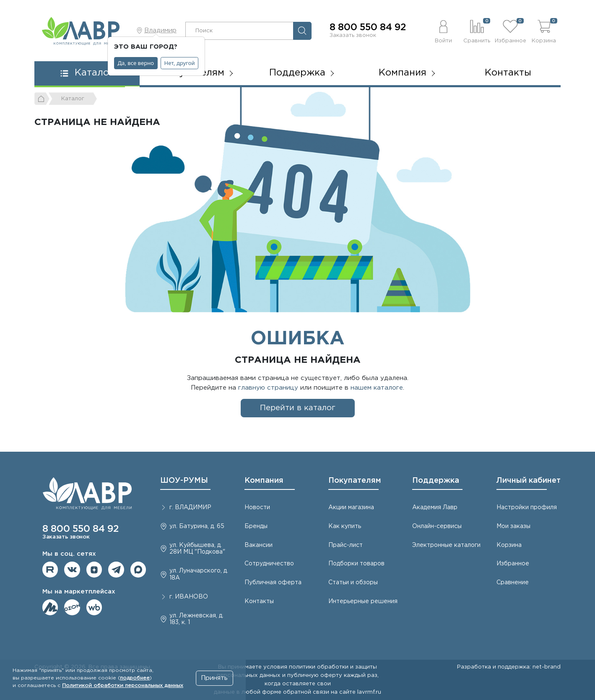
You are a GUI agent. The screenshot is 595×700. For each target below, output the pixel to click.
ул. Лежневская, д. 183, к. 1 (196, 619)
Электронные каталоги (446, 545)
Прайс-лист (346, 545)
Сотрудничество (269, 564)
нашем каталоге (377, 388)
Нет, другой (180, 63)
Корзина (509, 545)
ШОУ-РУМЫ (184, 481)
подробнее (135, 678)
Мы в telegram (116, 570)
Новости (257, 507)
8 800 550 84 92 (368, 28)
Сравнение (513, 583)
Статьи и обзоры (353, 583)
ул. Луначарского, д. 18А (199, 574)
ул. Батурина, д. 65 (197, 526)
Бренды (256, 526)
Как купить (345, 526)
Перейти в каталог (298, 408)
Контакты (508, 73)
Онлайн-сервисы (437, 526)
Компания (264, 481)
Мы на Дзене (94, 570)
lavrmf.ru (369, 692)
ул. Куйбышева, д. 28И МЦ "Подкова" (197, 549)
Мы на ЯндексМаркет (50, 607)
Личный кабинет (529, 481)
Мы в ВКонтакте (72, 570)
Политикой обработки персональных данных (123, 686)
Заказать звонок (353, 35)
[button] (444, 31)
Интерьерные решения (363, 601)
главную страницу (268, 388)
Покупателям (355, 481)
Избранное (513, 564)
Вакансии (259, 545)
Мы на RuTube (50, 570)
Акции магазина (351, 507)
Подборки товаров (356, 564)
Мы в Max (138, 570)
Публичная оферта (273, 583)
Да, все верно (136, 63)
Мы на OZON (72, 607)
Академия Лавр (435, 507)
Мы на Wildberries (94, 607)
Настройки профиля (527, 507)
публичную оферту (315, 675)
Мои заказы (513, 526)
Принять (214, 678)
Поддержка (436, 481)
